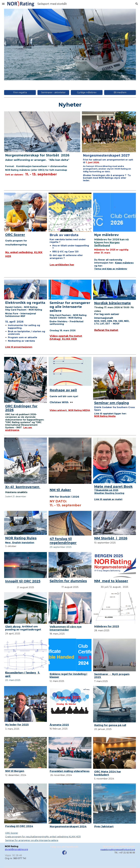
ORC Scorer (12, 833)
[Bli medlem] (120, 92)
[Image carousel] (70, 44)
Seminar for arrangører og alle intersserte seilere (32, 840)
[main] (70, 104)
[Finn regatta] (20, 92)
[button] (3, 4)
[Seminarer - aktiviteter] (53, 92)
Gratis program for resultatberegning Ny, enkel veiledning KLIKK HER (43, 837)
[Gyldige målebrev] (87, 92)
